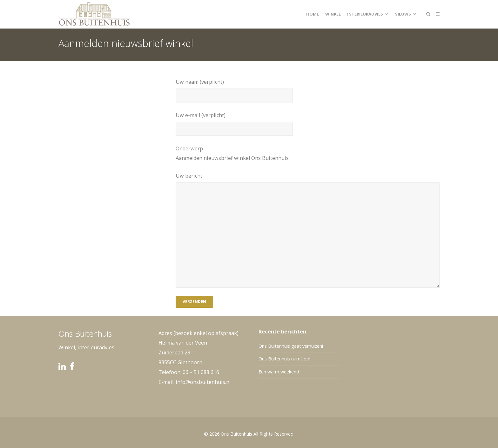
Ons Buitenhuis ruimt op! (284, 359)
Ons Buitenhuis (236, 434)
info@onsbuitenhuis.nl (203, 382)
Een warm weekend (279, 372)
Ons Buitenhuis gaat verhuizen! (291, 346)
